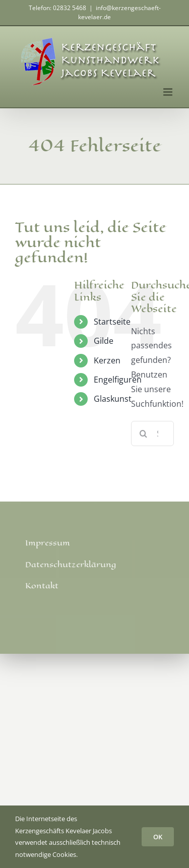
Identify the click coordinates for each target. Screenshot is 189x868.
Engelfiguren (118, 380)
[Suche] (144, 433)
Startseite (112, 322)
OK (158, 837)
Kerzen (107, 360)
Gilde (104, 341)
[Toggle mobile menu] (169, 92)
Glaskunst (113, 399)
